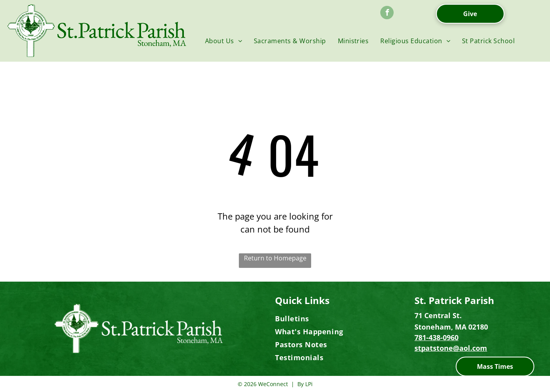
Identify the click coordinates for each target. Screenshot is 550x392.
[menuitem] (224, 41)
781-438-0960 (436, 337)
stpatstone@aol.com (451, 348)
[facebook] (387, 14)
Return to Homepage (275, 258)
